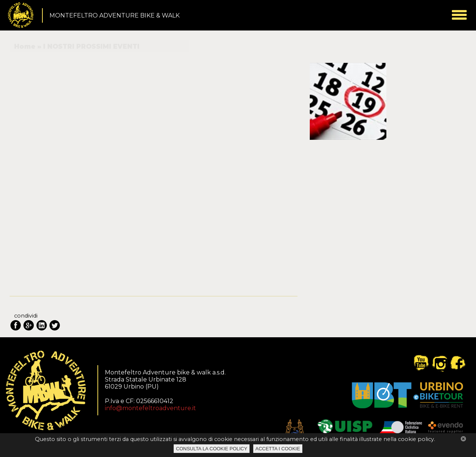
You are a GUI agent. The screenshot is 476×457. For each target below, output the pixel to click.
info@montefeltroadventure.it (150, 408)
